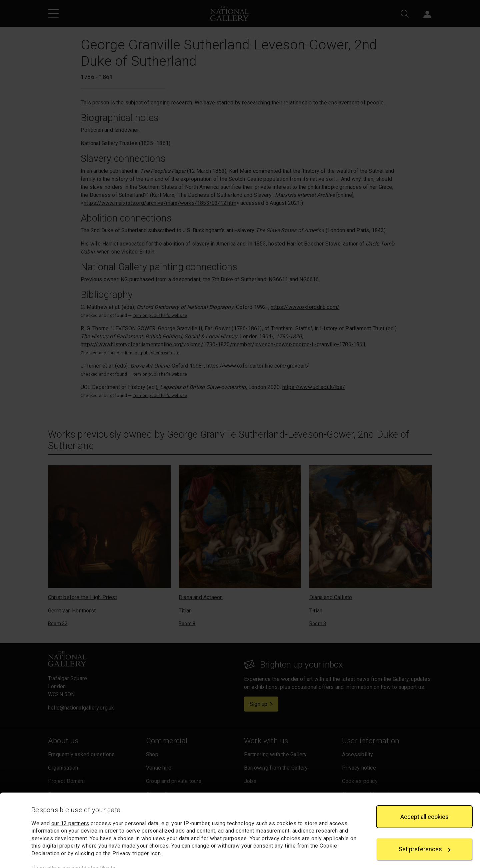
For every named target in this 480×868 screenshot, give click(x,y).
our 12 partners (70, 786)
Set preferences (425, 811)
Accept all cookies (424, 779)
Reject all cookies (424, 844)
